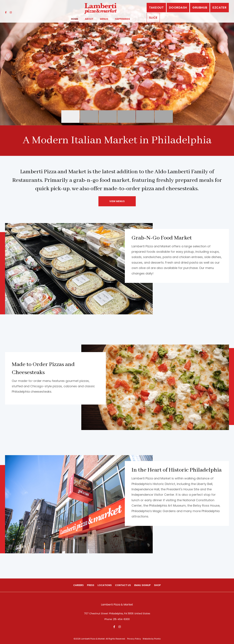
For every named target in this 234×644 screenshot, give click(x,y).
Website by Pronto (152, 639)
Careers (78, 585)
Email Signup (142, 585)
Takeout (156, 7)
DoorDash (178, 7)
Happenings (122, 19)
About (89, 19)
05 (126, 117)
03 (89, 117)
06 (164, 117)
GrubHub (200, 7)
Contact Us (123, 585)
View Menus (117, 201)
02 (70, 117)
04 (108, 117)
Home (75, 19)
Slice (153, 18)
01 (145, 117)
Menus (104, 19)
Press (91, 585)
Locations (105, 585)
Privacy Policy (134, 639)
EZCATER (219, 7)
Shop (157, 585)
